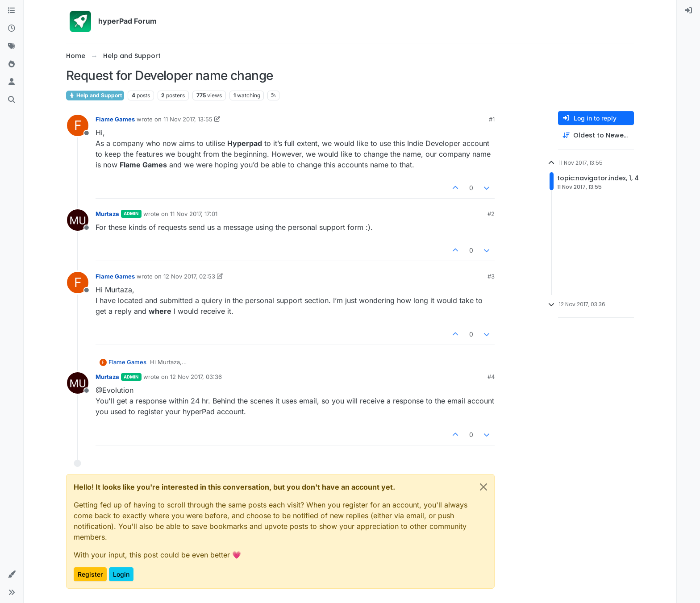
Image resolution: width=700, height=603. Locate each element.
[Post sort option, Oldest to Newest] (596, 135)
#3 (491, 276)
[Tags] (12, 46)
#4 (491, 377)
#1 (492, 119)
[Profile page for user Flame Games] (78, 125)
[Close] (483, 487)
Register (90, 574)
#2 (491, 214)
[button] (12, 574)
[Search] (12, 100)
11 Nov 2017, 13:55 (188, 119)
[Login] (688, 11)
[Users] (12, 82)
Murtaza (107, 214)
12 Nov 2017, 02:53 (189, 276)
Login (121, 574)
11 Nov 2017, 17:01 (194, 214)
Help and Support (95, 95)
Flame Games (115, 119)
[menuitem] (688, 11)
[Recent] (12, 29)
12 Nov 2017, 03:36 (196, 377)
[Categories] (12, 11)
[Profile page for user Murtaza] (78, 220)
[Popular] (12, 64)
